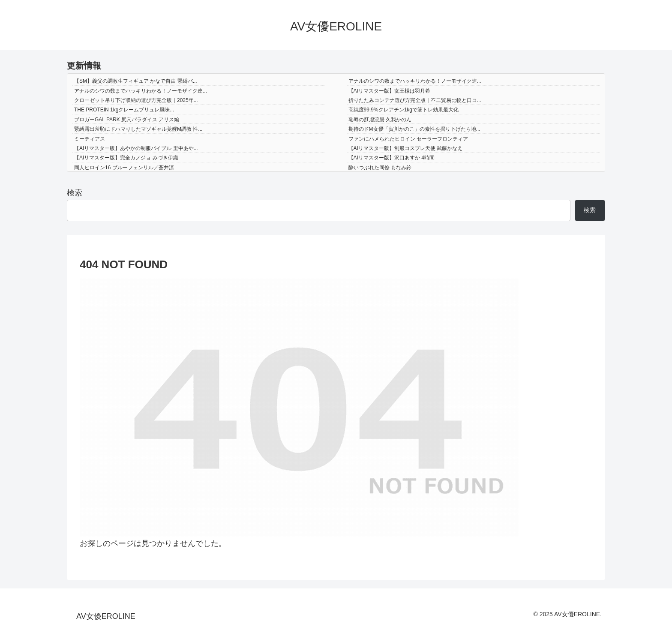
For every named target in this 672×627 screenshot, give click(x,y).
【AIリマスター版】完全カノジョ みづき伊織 (126, 158)
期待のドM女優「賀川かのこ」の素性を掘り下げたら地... (414, 129)
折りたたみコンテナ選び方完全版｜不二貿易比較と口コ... (415, 100)
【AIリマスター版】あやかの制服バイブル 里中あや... (136, 148)
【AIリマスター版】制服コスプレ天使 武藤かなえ (406, 148)
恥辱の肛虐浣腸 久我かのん (380, 120)
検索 (75, 193)
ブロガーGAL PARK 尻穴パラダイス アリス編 (127, 120)
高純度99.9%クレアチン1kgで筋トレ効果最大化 (403, 110)
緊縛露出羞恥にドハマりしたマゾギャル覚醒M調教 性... (138, 129)
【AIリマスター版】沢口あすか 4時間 (391, 158)
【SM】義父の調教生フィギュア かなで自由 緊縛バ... (136, 81)
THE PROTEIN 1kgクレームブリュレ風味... (124, 110)
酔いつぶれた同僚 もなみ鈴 (380, 168)
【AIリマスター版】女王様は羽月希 (389, 91)
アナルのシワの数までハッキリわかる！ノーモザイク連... (415, 81)
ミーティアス (90, 139)
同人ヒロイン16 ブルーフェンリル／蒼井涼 (124, 168)
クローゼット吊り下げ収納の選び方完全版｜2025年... (136, 100)
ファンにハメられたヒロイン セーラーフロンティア (408, 139)
